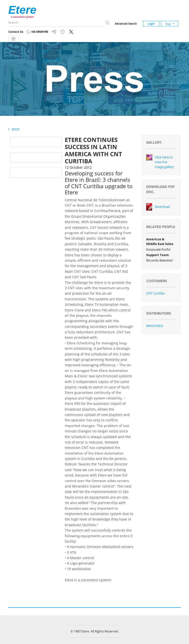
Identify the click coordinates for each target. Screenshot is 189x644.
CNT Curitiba (155, 293)
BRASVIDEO (155, 326)
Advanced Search (126, 23)
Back (14, 129)
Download (162, 207)
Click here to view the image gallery (164, 162)
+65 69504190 (37, 32)
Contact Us (16, 32)
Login (151, 23)
